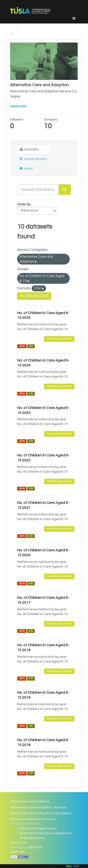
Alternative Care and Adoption (44, 34)
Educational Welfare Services (33, 819)
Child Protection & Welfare (30, 802)
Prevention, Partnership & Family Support (41, 813)
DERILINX (36, 847)
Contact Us (19, 843)
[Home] (12, 28)
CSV (31, 346)
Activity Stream (33, 159)
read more (18, 106)
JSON (22, 346)
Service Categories (38, 28)
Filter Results (34, 296)
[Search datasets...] (38, 190)
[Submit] (65, 190)
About (26, 169)
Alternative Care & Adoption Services (38, 807)
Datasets (29, 149)
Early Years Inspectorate (38, 829)
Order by (24, 204)
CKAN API (17, 852)
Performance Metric (59, 339)
